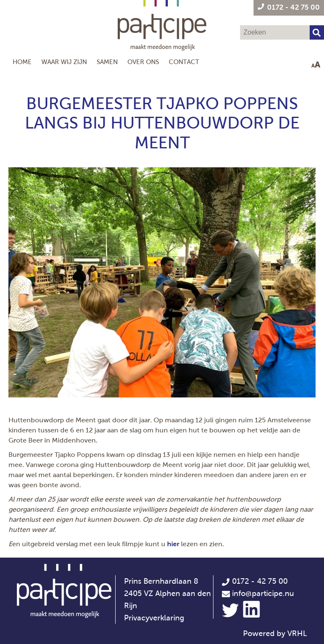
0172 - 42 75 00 (255, 581)
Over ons (143, 62)
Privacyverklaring (154, 618)
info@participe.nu (263, 593)
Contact (184, 62)
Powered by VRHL (275, 633)
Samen (107, 62)
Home (22, 62)
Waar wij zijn (64, 62)
